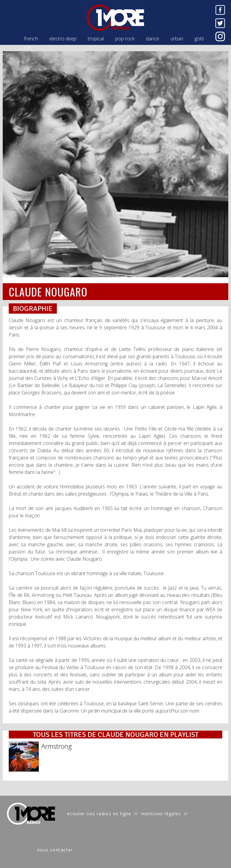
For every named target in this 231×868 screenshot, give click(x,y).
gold (199, 39)
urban (177, 39)
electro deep (63, 39)
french (31, 39)
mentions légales (161, 814)
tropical (96, 39)
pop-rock (125, 39)
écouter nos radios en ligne (99, 814)
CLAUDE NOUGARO (48, 291)
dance (152, 39)
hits (28, 48)
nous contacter (55, 850)
